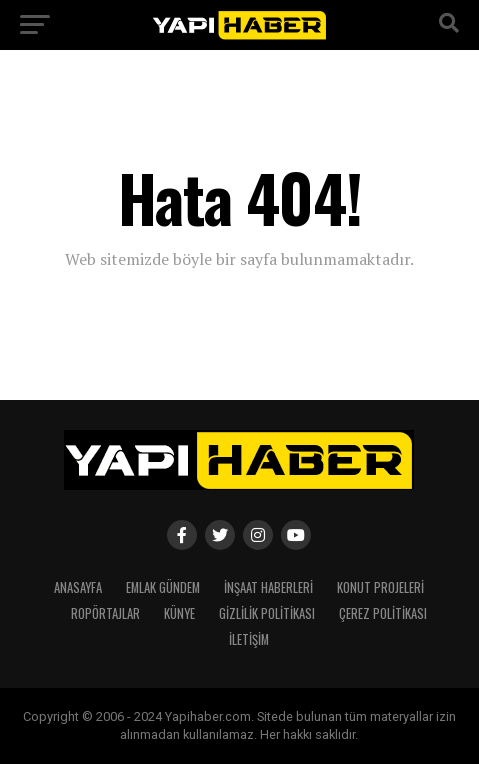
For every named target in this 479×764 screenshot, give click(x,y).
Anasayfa (78, 587)
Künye (179, 613)
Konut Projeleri (380, 587)
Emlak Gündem (163, 587)
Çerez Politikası (383, 613)
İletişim (249, 639)
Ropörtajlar (105, 613)
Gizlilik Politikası (267, 613)
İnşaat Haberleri (268, 587)
